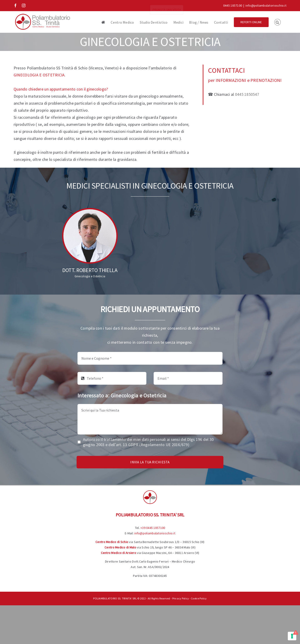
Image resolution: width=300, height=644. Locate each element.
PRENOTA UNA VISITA (167, 5)
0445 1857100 (233, 5)
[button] (277, 22)
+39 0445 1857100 (153, 528)
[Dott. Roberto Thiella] (90, 236)
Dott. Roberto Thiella (90, 270)
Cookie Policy (199, 598)
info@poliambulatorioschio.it (266, 5)
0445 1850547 (247, 94)
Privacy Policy (181, 598)
